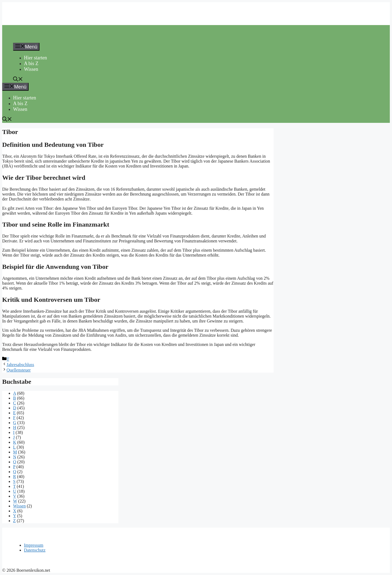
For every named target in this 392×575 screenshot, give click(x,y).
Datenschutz (35, 550)
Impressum (34, 545)
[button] (18, 80)
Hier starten (35, 58)
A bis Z (31, 63)
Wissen (31, 69)
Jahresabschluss (20, 365)
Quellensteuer (19, 370)
